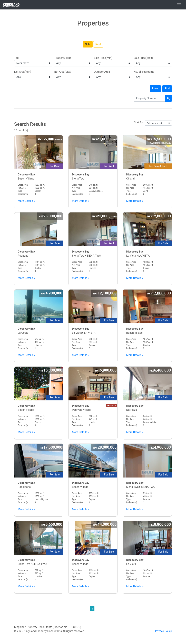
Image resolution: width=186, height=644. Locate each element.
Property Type (63, 58)
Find (167, 88)
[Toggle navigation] (179, 5)
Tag (16, 58)
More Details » (26, 201)
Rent (98, 44)
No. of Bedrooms (144, 72)
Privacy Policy (164, 631)
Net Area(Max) (63, 72)
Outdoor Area (102, 72)
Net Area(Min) (23, 72)
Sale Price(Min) (103, 58)
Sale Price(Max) (143, 58)
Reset (155, 88)
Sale (88, 44)
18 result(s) (93, 127)
